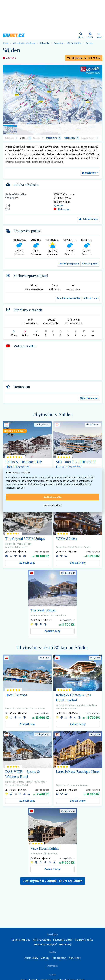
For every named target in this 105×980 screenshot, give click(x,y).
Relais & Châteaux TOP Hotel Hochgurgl (23, 464)
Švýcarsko (61, 785)
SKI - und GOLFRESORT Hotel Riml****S (76, 464)
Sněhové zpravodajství (45, 945)
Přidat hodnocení (89, 398)
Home (5, 43)
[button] (90, 173)
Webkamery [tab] (72, 138)
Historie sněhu (90, 298)
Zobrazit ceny (27, 563)
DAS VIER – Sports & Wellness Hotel (23, 774)
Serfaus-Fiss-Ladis (26, 709)
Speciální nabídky (21, 940)
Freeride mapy (59, 958)
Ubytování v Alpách (63, 940)
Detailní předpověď (69, 264)
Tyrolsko (58, 43)
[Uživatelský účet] (81, 35)
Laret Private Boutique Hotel (78, 772)
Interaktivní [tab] (54, 138)
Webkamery (65, 945)
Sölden (90, 43)
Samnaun (73, 785)
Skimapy (45, 958)
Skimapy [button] (26, 138)
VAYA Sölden (66, 539)
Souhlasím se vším (52, 497)
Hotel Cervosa (16, 695)
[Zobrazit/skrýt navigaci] (99, 35)
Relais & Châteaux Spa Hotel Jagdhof (73, 697)
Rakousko (45, 43)
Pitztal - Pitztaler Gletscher (31, 782)
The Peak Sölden (43, 610)
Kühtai (46, 854)
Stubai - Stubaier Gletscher (82, 705)
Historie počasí (90, 264)
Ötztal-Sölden (74, 43)
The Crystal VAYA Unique (25, 539)
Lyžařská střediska (41, 940)
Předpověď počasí (84, 940)
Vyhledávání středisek (24, 43)
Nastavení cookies (53, 505)
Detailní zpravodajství (68, 298)
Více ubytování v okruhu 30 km (53, 881)
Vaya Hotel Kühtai (45, 848)
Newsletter (75, 958)
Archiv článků (31, 958)
